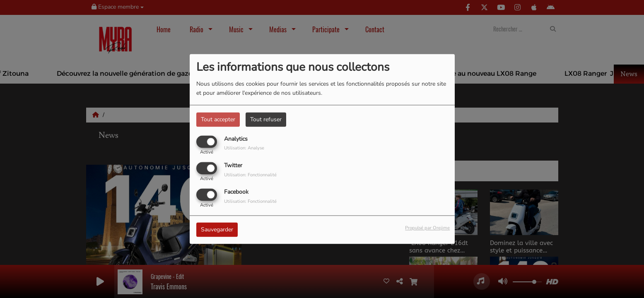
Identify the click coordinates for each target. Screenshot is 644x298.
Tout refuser (266, 119)
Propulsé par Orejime (427, 228)
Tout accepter (218, 119)
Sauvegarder (217, 230)
